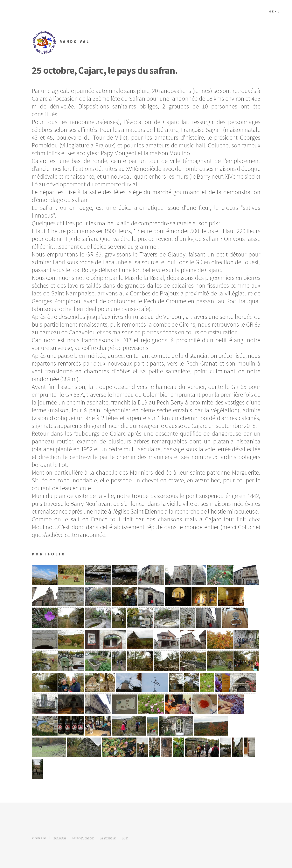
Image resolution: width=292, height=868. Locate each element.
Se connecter (108, 838)
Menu (274, 11)
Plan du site (59, 838)
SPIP (125, 838)
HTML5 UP (87, 838)
